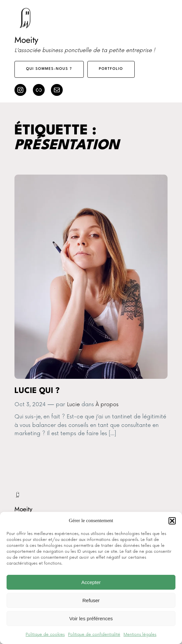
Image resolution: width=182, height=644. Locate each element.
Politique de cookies (45, 635)
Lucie (73, 405)
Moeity (26, 40)
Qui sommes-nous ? (49, 69)
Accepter (91, 582)
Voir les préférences (91, 618)
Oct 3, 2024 (30, 405)
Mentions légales (140, 635)
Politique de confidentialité (94, 635)
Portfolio (111, 69)
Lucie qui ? (37, 391)
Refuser (91, 600)
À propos (107, 405)
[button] (172, 521)
